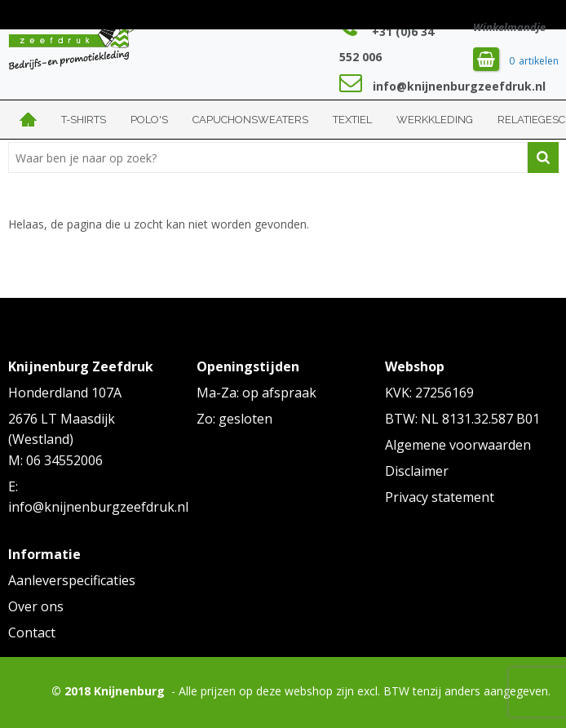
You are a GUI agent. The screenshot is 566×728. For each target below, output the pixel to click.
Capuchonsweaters (250, 120)
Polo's (149, 120)
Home (29, 120)
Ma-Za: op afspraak (256, 393)
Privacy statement (440, 497)
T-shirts (84, 120)
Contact (32, 633)
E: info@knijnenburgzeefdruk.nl (95, 497)
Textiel (352, 120)
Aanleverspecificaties (72, 580)
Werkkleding (435, 120)
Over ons (36, 606)
